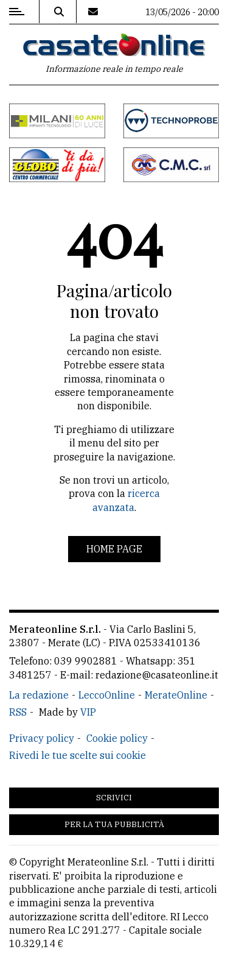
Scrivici (114, 798)
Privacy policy (42, 738)
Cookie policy (117, 738)
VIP (88, 712)
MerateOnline (176, 695)
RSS (18, 712)
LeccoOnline (107, 695)
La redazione (39, 695)
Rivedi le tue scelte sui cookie (78, 755)
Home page (114, 549)
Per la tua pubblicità (114, 824)
